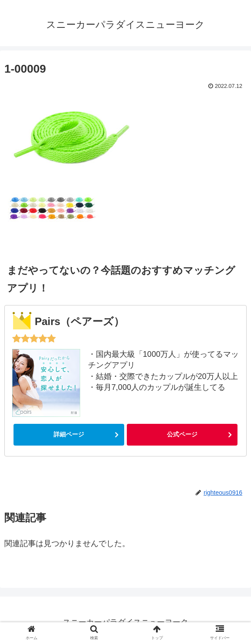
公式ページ (182, 434)
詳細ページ (69, 434)
